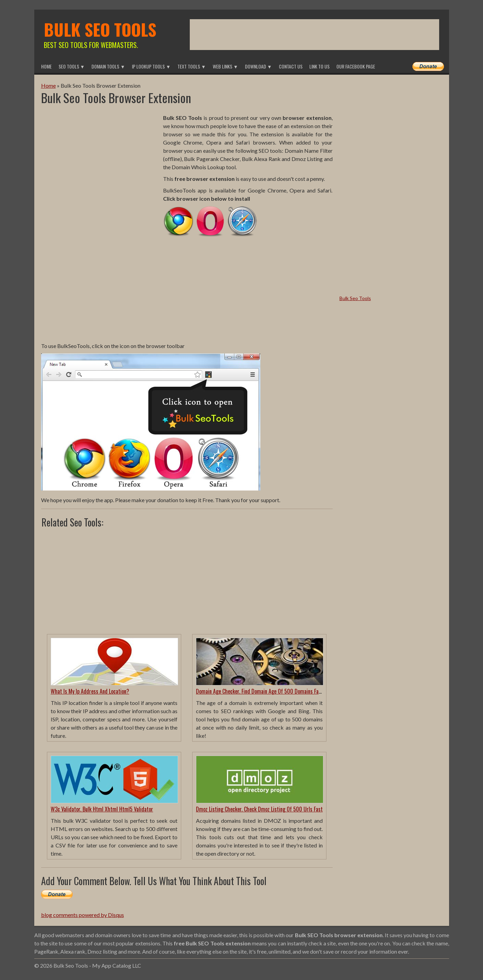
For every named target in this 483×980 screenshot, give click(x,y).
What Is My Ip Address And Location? (90, 691)
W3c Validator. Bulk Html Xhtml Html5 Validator (102, 809)
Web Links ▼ (225, 66)
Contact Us (291, 66)
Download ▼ (258, 66)
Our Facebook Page (356, 66)
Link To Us (319, 66)
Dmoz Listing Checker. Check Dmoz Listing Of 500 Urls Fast (259, 809)
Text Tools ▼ (192, 66)
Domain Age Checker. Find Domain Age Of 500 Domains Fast (259, 691)
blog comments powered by (83, 915)
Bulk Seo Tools (100, 29)
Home (46, 66)
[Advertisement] (314, 35)
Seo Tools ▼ (72, 66)
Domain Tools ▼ (108, 66)
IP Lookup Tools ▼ (151, 66)
